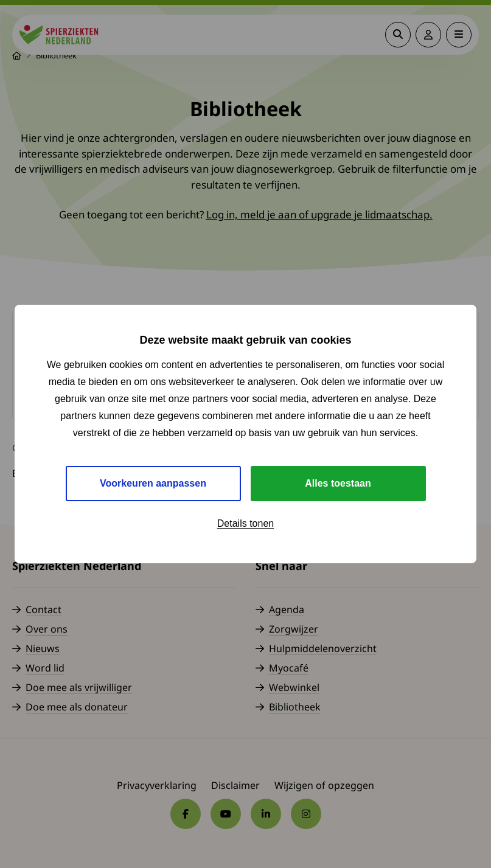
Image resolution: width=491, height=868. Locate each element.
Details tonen (245, 523)
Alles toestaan (338, 483)
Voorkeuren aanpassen (153, 483)
